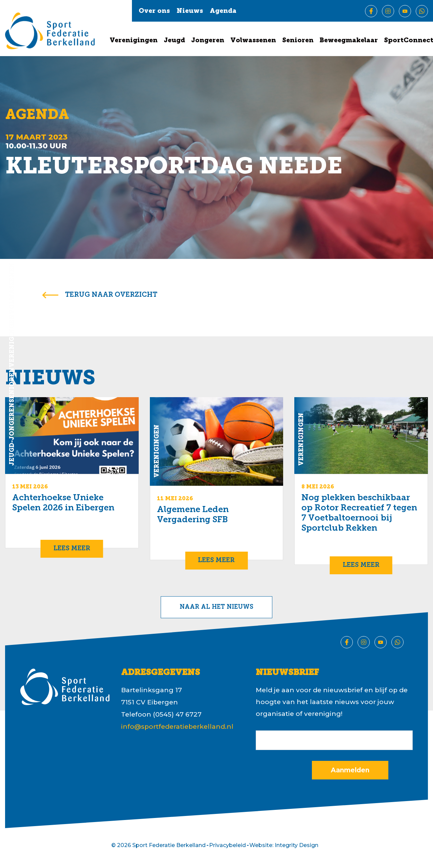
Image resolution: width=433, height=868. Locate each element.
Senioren (298, 41)
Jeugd (174, 41)
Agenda (223, 11)
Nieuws (190, 11)
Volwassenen (253, 41)
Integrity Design (297, 845)
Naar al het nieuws (216, 607)
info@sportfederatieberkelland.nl (177, 727)
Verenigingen (134, 41)
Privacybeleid (227, 845)
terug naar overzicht (111, 295)
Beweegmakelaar (349, 41)
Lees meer (72, 549)
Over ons (154, 11)
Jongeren (208, 41)
